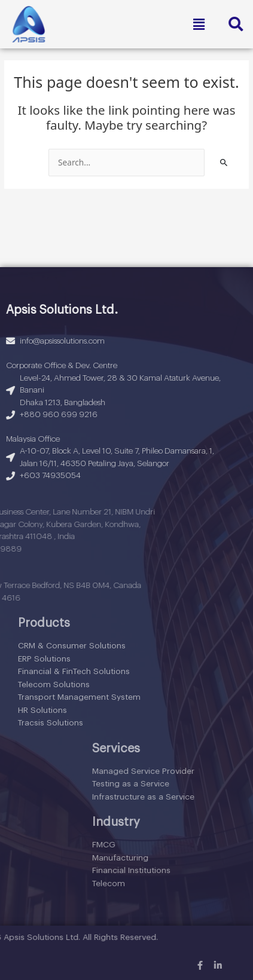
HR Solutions (42, 710)
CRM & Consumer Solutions (72, 646)
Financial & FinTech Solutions (74, 671)
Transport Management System (79, 697)
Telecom (228, 883)
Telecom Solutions (54, 685)
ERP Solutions (44, 659)
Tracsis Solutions (51, 723)
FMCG (223, 845)
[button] (199, 24)
